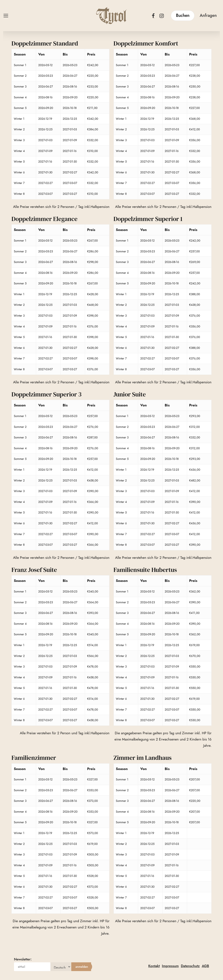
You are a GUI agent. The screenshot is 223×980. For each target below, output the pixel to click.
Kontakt (154, 966)
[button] (6, 16)
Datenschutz (190, 966)
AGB (205, 966)
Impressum (170, 966)
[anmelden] (82, 967)
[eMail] (32, 967)
